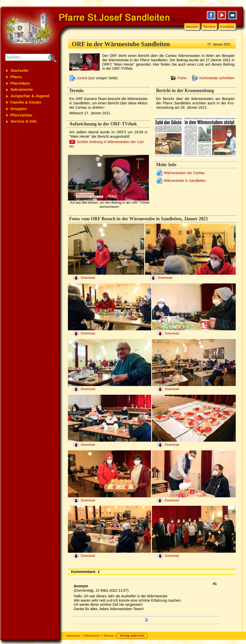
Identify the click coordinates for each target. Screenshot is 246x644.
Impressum (73, 636)
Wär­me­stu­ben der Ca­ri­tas (184, 173)
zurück (82, 78)
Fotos (182, 78)
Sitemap (109, 636)
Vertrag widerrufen (132, 636)
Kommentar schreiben (217, 78)
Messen (192, 27)
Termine (209, 27)
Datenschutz (92, 636)
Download (88, 278)
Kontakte (227, 27)
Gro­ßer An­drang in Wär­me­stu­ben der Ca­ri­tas (107, 144)
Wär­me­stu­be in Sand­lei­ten (185, 181)
